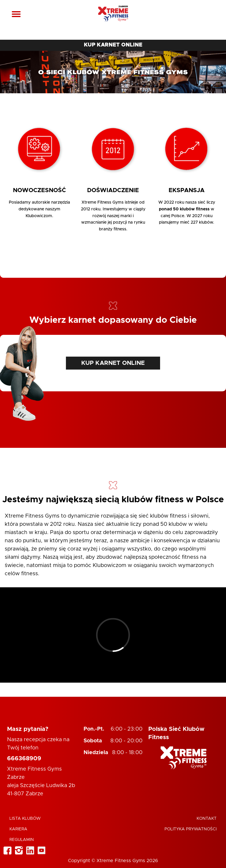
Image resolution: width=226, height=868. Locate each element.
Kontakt (207, 819)
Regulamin (22, 840)
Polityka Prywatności (191, 829)
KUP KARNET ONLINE (113, 45)
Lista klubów (25, 819)
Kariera (18, 829)
